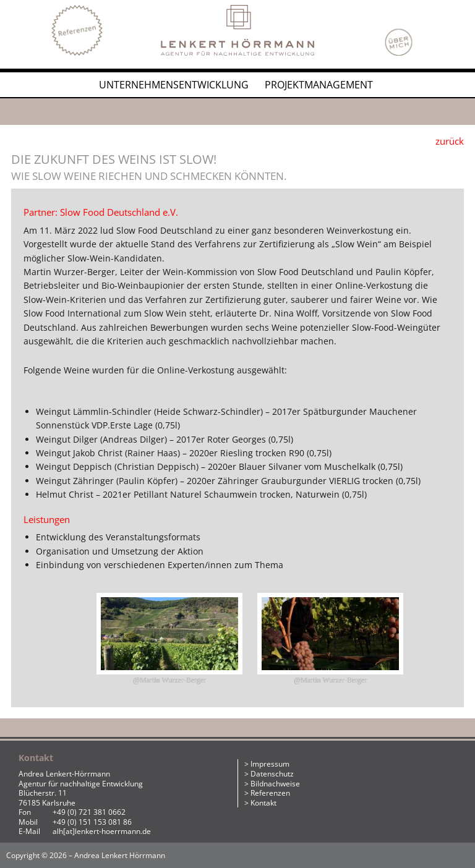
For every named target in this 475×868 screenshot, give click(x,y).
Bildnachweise (275, 784)
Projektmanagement (319, 85)
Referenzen (270, 793)
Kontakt (263, 803)
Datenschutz (272, 774)
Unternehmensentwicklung (174, 85)
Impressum (270, 764)
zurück (450, 141)
